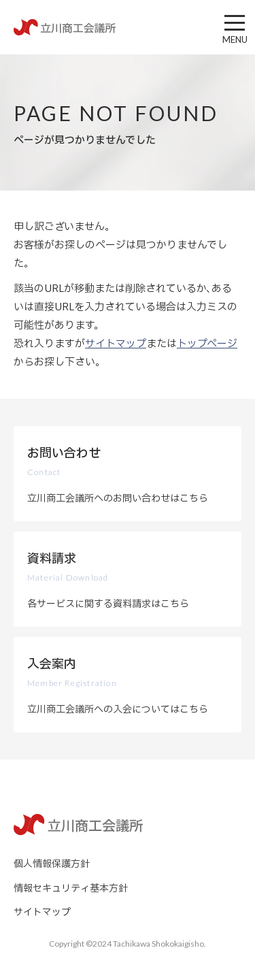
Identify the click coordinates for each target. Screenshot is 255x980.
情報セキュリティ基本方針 (71, 888)
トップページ (207, 344)
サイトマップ (116, 344)
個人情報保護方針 (52, 864)
